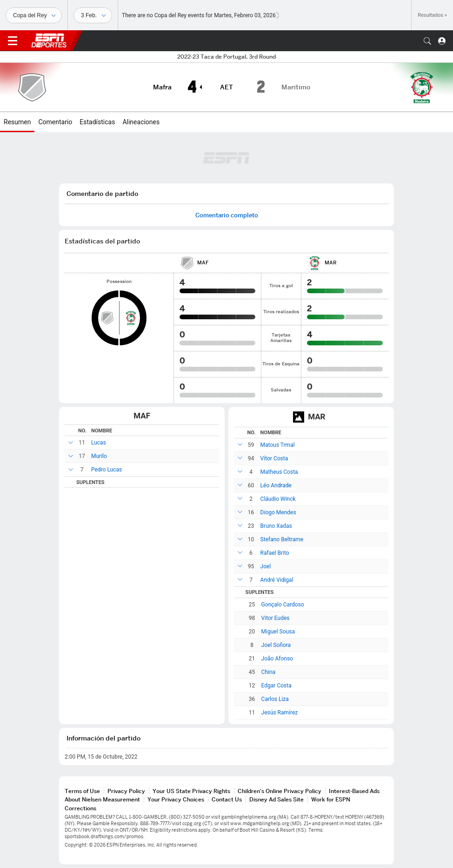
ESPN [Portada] (49, 40)
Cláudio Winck (278, 499)
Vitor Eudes (276, 618)
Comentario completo (227, 215)
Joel (266, 566)
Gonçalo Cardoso (283, 605)
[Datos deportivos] (93, 15)
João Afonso (277, 659)
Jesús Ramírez (280, 713)
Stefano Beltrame (282, 539)
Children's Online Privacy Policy (280, 791)
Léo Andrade (276, 485)
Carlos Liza (275, 699)
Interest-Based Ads (354, 791)
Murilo (99, 456)
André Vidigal (277, 580)
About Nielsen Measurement (102, 799)
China (269, 672)
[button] (427, 41)
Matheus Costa (279, 472)
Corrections (80, 808)
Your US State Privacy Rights (191, 791)
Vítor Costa (274, 458)
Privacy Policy (126, 791)
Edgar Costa (276, 686)
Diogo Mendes (278, 512)
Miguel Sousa (278, 632)
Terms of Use (82, 791)
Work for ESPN (331, 799)
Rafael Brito (275, 553)
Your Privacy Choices (176, 799)
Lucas (99, 443)
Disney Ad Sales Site (276, 799)
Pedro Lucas (107, 470)
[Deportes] (34, 15)
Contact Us (227, 799)
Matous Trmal (278, 445)
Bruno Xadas (276, 526)
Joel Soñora (276, 645)
